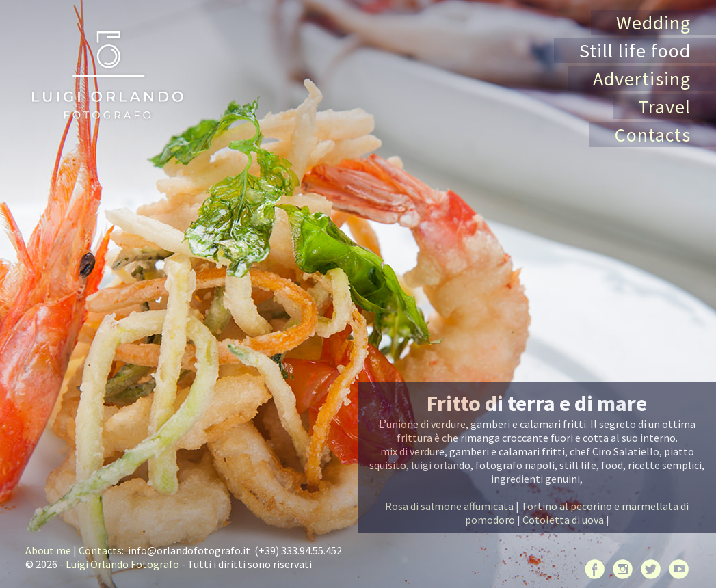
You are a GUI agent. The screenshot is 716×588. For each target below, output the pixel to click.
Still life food (635, 51)
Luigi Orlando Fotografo (122, 564)
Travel (664, 107)
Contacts (653, 135)
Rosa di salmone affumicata (449, 506)
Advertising (642, 79)
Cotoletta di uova (563, 520)
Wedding (653, 23)
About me (48, 550)
